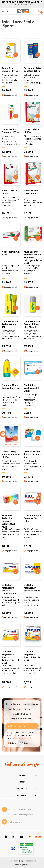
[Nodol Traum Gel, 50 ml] (11, 253)
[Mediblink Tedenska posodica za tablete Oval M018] (11, 517)
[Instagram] (14, 837)
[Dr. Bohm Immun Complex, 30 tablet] (33, 517)
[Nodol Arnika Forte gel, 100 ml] (11, 127)
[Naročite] (22, 726)
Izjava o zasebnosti (28, 861)
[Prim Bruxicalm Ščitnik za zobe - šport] (33, 450)
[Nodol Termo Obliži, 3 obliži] (33, 188)
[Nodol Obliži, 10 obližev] (33, 127)
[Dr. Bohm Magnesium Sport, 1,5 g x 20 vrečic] (33, 653)
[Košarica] (39, 11)
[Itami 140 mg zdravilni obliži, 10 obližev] (11, 450)
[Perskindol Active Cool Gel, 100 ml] (33, 65)
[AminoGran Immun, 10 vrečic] (11, 65)
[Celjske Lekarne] (23, 11)
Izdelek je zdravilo (11, 445)
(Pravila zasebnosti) (22, 738)
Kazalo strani (13, 861)
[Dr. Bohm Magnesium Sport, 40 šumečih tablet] (11, 585)
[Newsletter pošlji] (35, 726)
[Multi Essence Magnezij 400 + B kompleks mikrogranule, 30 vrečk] (33, 253)
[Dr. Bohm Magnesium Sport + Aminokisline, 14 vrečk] (11, 653)
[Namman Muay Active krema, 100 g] (11, 320)
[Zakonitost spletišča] (26, 848)
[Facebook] (6, 837)
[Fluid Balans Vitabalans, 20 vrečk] (33, 385)
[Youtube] (22, 837)
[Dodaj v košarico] (16, 55)
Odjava (25, 743)
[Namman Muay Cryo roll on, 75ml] (11, 385)
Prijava (13, 743)
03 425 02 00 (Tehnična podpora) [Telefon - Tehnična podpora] (21, 815)
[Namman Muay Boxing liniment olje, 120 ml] (33, 320)
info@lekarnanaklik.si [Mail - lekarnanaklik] (16, 822)
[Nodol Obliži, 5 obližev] (11, 188)
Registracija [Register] (19, 864)
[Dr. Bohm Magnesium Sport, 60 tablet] (33, 585)
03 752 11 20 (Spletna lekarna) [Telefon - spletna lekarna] (20, 809)
